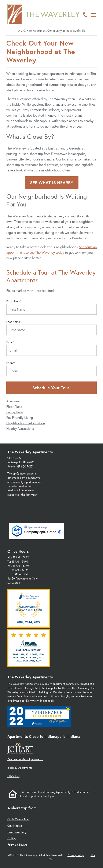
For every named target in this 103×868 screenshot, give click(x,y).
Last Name (13, 322)
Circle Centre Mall (18, 819)
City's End (13, 776)
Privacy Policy (76, 855)
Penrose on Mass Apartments (25, 759)
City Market (15, 826)
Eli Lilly (12, 838)
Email (10, 342)
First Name (13, 301)
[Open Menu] (93, 15)
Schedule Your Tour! (51, 388)
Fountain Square (17, 845)
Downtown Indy (17, 832)
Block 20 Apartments (20, 768)
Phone (10, 363)
